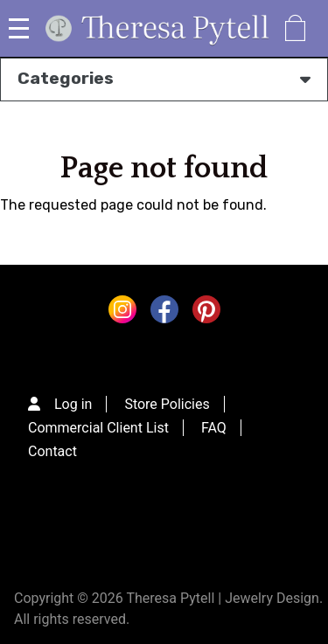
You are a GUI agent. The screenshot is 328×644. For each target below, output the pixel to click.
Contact (52, 451)
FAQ (214, 428)
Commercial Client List (98, 428)
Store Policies (167, 404)
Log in (73, 404)
